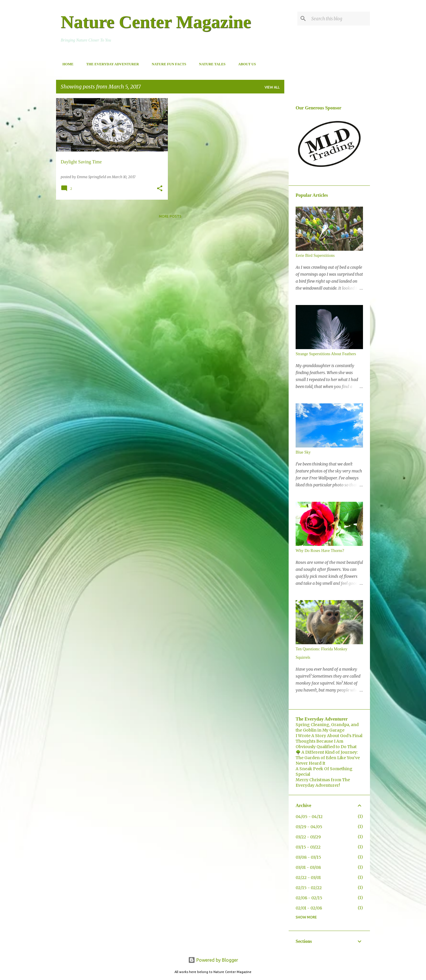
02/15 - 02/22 (309, 888)
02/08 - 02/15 (309, 898)
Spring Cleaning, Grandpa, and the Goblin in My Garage (327, 727)
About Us (245, 64)
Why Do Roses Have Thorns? (320, 551)
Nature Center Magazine (156, 22)
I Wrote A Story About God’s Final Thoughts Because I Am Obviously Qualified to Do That (329, 741)
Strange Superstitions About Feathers (326, 354)
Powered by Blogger (213, 960)
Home (66, 64)
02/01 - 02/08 (309, 908)
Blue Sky (303, 452)
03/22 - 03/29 (308, 837)
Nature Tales (210, 64)
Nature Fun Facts (167, 64)
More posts (170, 216)
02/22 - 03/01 (308, 878)
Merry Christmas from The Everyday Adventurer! (323, 783)
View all (272, 87)
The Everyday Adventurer (111, 64)
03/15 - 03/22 (308, 847)
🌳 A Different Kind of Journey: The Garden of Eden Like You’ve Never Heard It (328, 758)
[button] (160, 189)
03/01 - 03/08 (308, 867)
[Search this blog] (339, 19)
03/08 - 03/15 (308, 857)
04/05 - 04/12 (309, 817)
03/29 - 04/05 (309, 827)
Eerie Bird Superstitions (315, 256)
